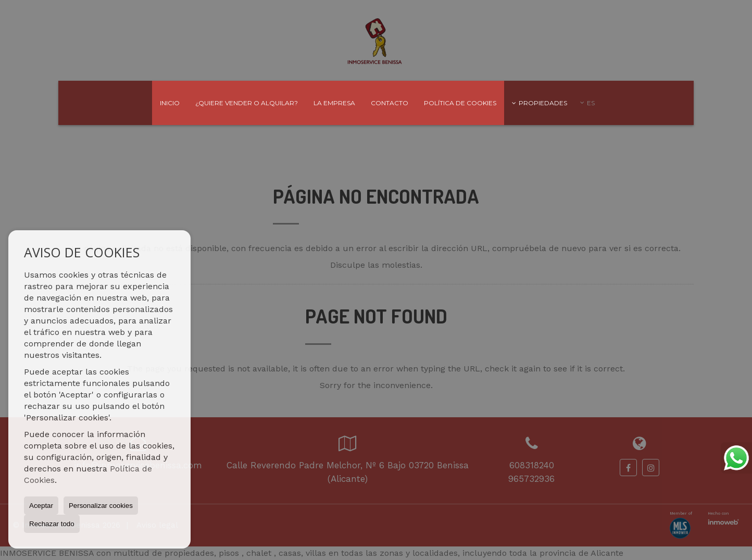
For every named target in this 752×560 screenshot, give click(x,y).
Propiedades (540, 103)
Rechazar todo (52, 524)
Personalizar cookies (101, 506)
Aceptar (41, 506)
